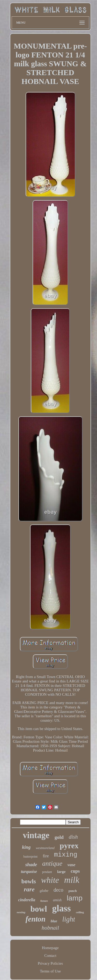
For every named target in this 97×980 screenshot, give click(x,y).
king (26, 847)
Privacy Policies (50, 963)
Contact (50, 956)
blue (54, 921)
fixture (44, 901)
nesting (21, 912)
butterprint (30, 856)
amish (57, 900)
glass (62, 908)
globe (44, 891)
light (69, 919)
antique (52, 863)
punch (73, 891)
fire (46, 856)
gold (59, 837)
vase (71, 865)
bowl (39, 909)
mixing (66, 855)
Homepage (50, 948)
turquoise (29, 872)
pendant (47, 872)
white (50, 880)
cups (75, 871)
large (61, 872)
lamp (75, 898)
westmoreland (45, 848)
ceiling (80, 912)
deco (58, 890)
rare (29, 889)
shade (31, 864)
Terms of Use (50, 971)
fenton (36, 919)
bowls (28, 881)
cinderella (27, 900)
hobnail (50, 928)
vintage (36, 835)
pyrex (69, 846)
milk (72, 880)
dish (73, 837)
